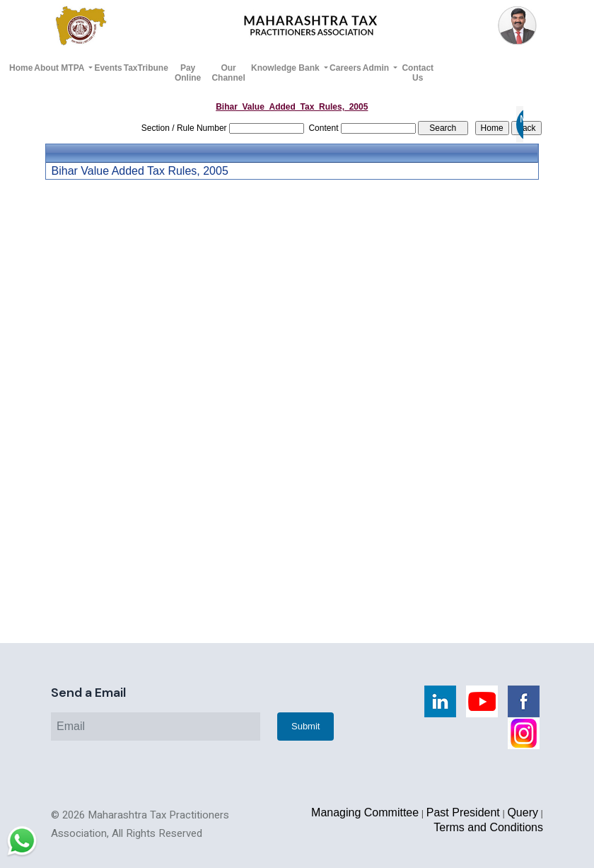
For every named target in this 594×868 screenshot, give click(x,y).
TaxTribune (146, 68)
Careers (345, 68)
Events (108, 68)
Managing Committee (365, 812)
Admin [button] (377, 68)
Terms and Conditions (488, 827)
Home (21, 68)
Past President (463, 812)
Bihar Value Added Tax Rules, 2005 (140, 171)
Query (523, 812)
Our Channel (228, 73)
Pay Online (188, 73)
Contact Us (418, 73)
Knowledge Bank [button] (286, 68)
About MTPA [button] (60, 68)
